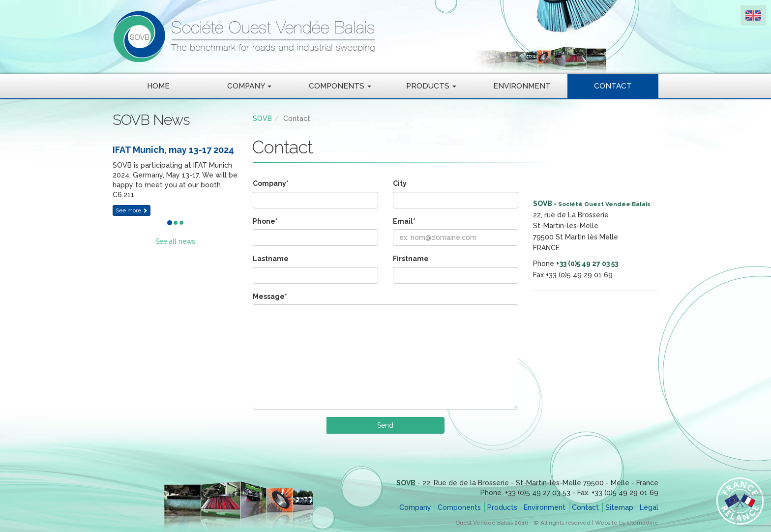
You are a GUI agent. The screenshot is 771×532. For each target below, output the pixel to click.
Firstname (411, 259)
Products (502, 507)
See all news (175, 241)
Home (158, 86)
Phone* (265, 221)
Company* (271, 183)
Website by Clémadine (627, 523)
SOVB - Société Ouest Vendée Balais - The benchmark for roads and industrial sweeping (334, 37)
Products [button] (431, 86)
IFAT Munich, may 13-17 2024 (173, 150)
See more (132, 210)
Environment (522, 86)
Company (415, 507)
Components (459, 507)
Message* (270, 296)
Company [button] (249, 86)
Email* (404, 221)
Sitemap (619, 507)
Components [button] (340, 86)
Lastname (271, 259)
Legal (649, 507)
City (400, 183)
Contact (613, 86)
